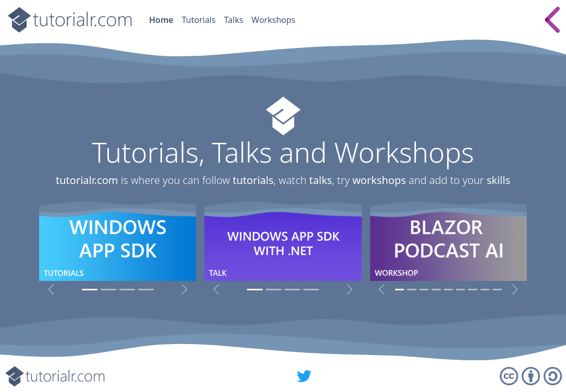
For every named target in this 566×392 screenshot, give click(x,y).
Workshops (274, 20)
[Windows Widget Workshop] (411, 290)
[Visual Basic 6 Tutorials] (146, 290)
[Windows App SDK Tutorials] (90, 290)
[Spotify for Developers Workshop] (497, 290)
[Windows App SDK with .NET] (255, 290)
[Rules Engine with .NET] (292, 290)
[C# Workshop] (485, 290)
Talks (234, 20)
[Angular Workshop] (472, 290)
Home (161, 20)
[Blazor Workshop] (448, 290)
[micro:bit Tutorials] (127, 290)
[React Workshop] (460, 290)
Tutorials (199, 20)
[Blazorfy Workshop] (436, 290)
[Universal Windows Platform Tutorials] (108, 290)
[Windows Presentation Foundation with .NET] (274, 290)
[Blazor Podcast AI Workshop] (399, 290)
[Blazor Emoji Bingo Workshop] (424, 290)
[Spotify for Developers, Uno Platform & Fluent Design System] (311, 290)
